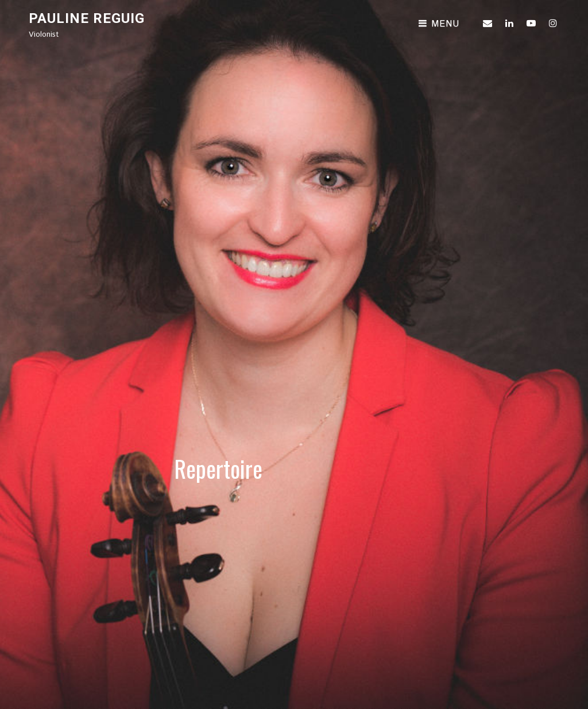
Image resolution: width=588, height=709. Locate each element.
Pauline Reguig (87, 18)
